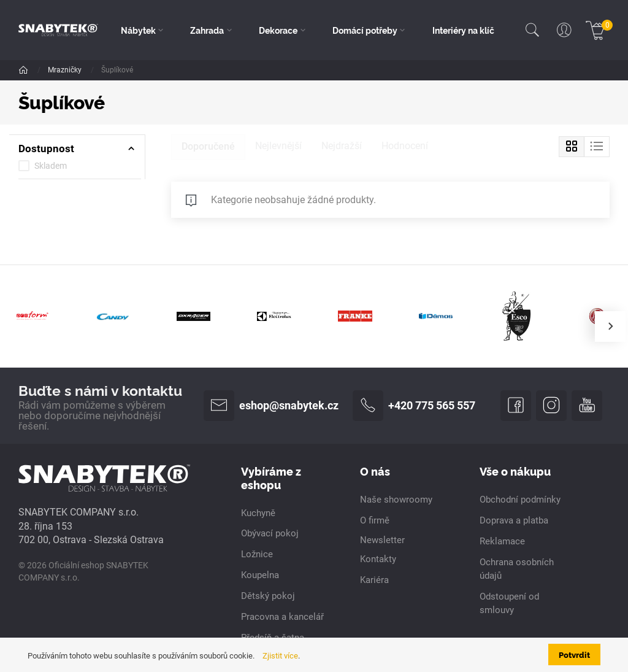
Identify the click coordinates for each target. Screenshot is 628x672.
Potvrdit (574, 654)
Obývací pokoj (270, 533)
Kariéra (374, 580)
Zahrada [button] (207, 30)
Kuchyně (258, 513)
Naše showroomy (396, 500)
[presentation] (610, 326)
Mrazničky (66, 70)
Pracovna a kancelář (282, 617)
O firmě (375, 520)
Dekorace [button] (278, 30)
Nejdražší (342, 146)
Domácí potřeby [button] (365, 30)
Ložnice (257, 554)
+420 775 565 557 (414, 406)
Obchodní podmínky (520, 500)
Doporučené (208, 146)
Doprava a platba (514, 520)
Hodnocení (405, 146)
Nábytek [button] (138, 30)
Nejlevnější (278, 146)
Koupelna (260, 575)
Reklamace (502, 541)
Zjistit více (280, 656)
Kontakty (378, 559)
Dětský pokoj (268, 596)
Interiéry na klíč (463, 30)
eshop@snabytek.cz (271, 406)
